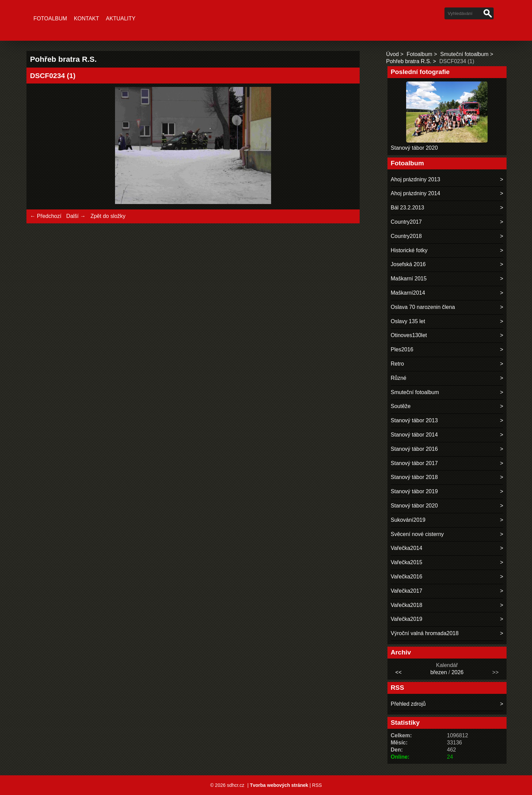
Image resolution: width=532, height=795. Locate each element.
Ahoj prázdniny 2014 (416, 193)
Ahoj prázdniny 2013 (416, 179)
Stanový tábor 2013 (414, 420)
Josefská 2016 (408, 264)
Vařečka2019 (407, 619)
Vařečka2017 (407, 591)
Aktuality (121, 19)
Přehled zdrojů (408, 704)
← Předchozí (45, 216)
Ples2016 (402, 349)
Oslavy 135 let (408, 321)
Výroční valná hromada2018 (425, 633)
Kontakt (87, 19)
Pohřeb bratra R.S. (409, 61)
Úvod (392, 54)
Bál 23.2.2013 (408, 208)
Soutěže (401, 406)
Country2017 (406, 222)
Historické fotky (409, 250)
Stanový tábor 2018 (414, 477)
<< (398, 672)
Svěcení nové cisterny (417, 534)
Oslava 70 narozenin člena (423, 307)
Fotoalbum (50, 19)
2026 (458, 672)
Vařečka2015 (407, 562)
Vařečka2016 (407, 577)
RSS (317, 785)
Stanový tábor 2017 (414, 463)
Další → (76, 216)
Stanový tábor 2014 (414, 435)
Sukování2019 (408, 520)
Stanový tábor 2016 (414, 449)
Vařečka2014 (407, 548)
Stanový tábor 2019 (414, 491)
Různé (399, 378)
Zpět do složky (108, 216)
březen (439, 672)
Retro (397, 364)
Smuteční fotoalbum (464, 54)
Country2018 (406, 236)
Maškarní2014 (408, 293)
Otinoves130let (409, 335)
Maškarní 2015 (409, 279)
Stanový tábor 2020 (414, 148)
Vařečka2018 (407, 605)
